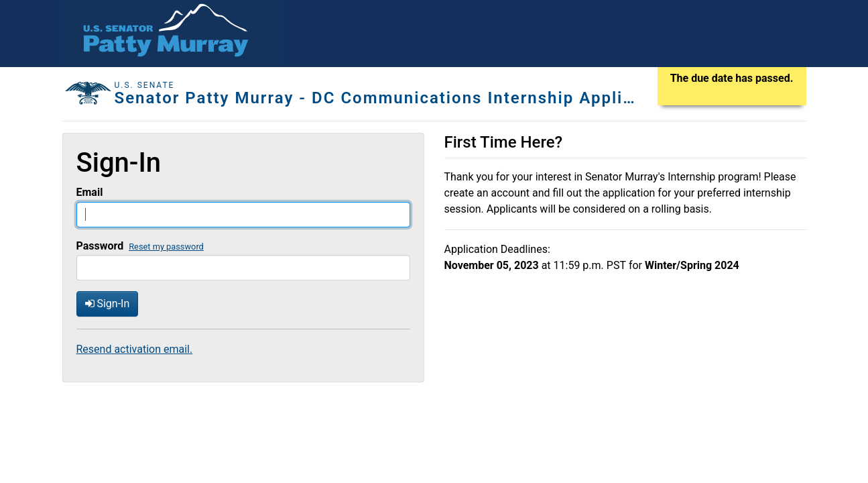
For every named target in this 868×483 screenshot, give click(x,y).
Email (90, 192)
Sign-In (108, 304)
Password (100, 246)
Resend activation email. (135, 349)
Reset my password (166, 247)
